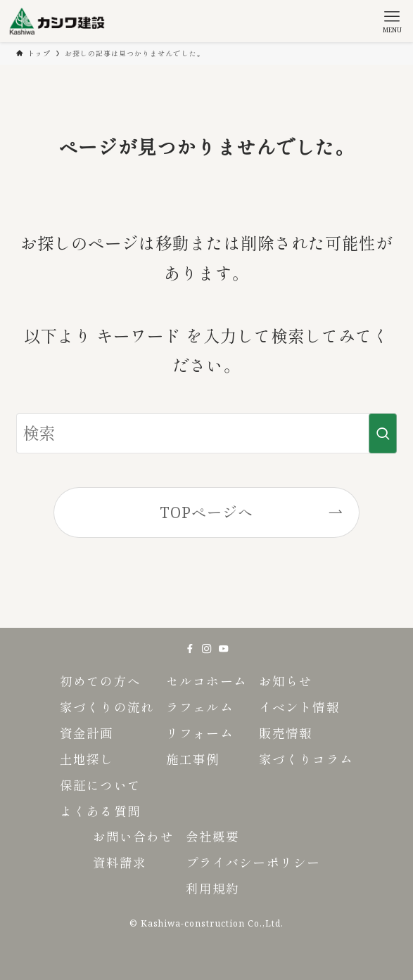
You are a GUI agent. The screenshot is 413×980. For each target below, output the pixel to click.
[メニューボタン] (392, 21)
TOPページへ (206, 512)
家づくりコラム (306, 759)
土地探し (87, 759)
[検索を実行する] (383, 433)
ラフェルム (199, 707)
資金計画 (87, 733)
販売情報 (286, 733)
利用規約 (212, 889)
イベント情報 (299, 707)
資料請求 (120, 863)
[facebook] (190, 649)
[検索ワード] (206, 433)
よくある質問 (100, 811)
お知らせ (286, 681)
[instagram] (207, 649)
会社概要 (212, 837)
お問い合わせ (133, 837)
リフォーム (199, 733)
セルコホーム (206, 681)
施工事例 (193, 759)
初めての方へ (100, 681)
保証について (100, 785)
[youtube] (224, 649)
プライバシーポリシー (253, 863)
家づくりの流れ (107, 707)
